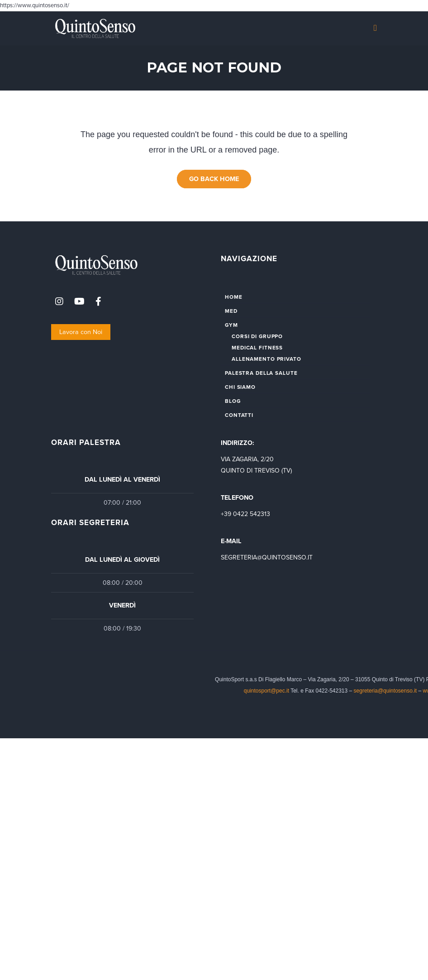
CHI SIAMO (240, 387)
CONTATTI (239, 415)
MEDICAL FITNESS (257, 348)
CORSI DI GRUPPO (257, 336)
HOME (234, 297)
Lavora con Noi (81, 332)
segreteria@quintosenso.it (385, 691)
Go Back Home (214, 179)
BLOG (233, 401)
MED (231, 311)
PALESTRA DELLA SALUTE (261, 373)
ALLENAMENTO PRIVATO (266, 359)
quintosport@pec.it (267, 691)
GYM (231, 325)
